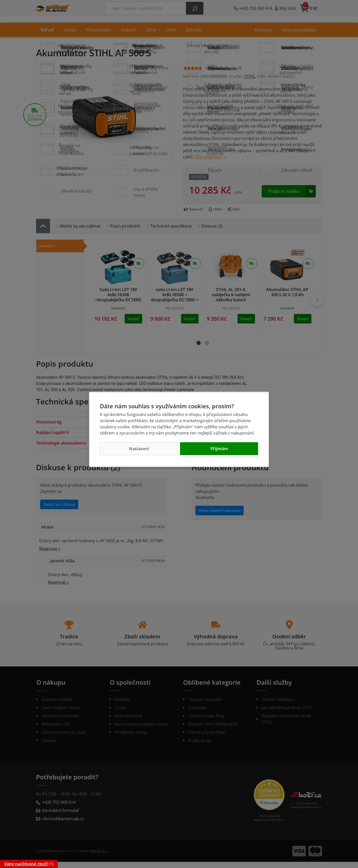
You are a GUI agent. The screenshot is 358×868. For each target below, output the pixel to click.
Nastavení (139, 449)
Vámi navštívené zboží (26, 864)
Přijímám (219, 449)
